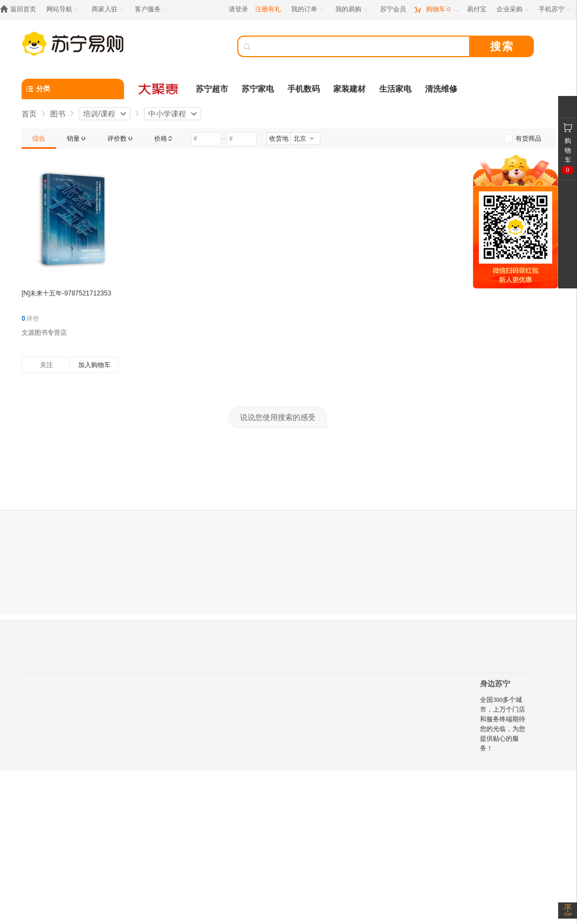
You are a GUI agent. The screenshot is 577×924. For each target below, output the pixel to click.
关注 (46, 365)
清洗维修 (441, 89)
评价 (30, 319)
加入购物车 (94, 365)
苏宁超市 (212, 89)
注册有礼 (268, 9)
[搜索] (361, 46)
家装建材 (349, 89)
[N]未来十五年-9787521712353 (66, 293)
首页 (29, 114)
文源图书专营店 (44, 333)
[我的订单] (308, 9)
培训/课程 (99, 114)
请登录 (238, 9)
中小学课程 (167, 114)
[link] (39, 139)
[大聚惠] (159, 89)
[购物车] (436, 9)
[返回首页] (21, 9)
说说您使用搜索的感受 (278, 417)
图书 (58, 114)
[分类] (73, 89)
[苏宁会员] (393, 9)
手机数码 (304, 89)
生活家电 (395, 89)
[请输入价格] (206, 139)
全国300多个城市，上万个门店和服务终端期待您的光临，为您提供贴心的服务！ (503, 724)
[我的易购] (352, 9)
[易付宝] (477, 9)
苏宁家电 (258, 89)
